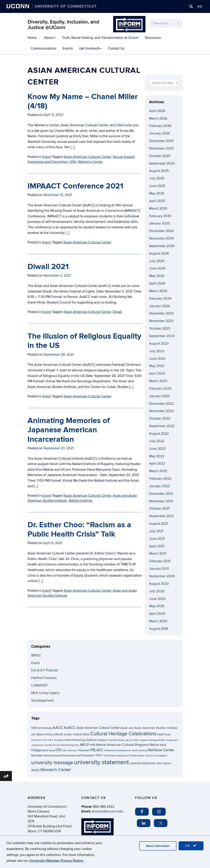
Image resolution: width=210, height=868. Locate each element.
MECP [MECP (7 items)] (85, 745)
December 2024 (161, 231)
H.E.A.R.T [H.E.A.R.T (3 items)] (36, 740)
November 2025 (161, 148)
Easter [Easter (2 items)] (168, 735)
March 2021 (158, 554)
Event (36, 663)
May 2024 (157, 276)
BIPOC (36, 655)
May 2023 (157, 366)
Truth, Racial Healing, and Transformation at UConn (100, 38)
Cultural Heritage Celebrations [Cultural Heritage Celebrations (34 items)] (123, 734)
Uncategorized (42, 700)
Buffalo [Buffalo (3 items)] (68, 735)
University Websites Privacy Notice (56, 861)
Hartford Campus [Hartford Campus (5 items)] (97, 740)
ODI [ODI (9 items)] (58, 750)
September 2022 (162, 426)
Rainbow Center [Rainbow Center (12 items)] (161, 750)
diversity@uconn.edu (107, 811)
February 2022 (160, 479)
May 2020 (157, 606)
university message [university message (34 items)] (52, 763)
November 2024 (161, 238)
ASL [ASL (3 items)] (33, 735)
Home (32, 38)
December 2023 (161, 313)
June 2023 (157, 359)
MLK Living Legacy (45, 693)
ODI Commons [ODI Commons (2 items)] (70, 751)
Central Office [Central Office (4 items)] (81, 734)
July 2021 (156, 531)
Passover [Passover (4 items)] (84, 750)
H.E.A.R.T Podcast (45, 670)
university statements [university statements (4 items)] (143, 763)
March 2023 (158, 381)
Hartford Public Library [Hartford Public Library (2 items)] (120, 740)
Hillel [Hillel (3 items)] (136, 740)
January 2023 (159, 396)
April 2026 (157, 111)
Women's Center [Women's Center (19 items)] (56, 770)
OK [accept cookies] (191, 846)
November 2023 (161, 321)
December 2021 (161, 494)
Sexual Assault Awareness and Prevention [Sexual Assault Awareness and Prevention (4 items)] (69, 756)
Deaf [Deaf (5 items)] (160, 734)
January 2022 (159, 486)
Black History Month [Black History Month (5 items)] (50, 734)
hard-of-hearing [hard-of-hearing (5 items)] (75, 740)
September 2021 (161, 516)
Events (68, 48)
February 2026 (160, 126)
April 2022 (157, 464)
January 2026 (159, 133)
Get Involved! (90, 48)
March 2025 (158, 208)
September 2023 (162, 336)
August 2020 (159, 584)
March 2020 (158, 621)
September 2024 (162, 246)
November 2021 (161, 501)
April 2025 (157, 201)
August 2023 (159, 344)
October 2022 (160, 418)
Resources (153, 38)
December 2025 (161, 141)
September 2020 (162, 576)
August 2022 (159, 434)
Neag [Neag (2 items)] (52, 751)
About (50, 38)
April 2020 (157, 614)
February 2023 (160, 389)
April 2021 (157, 546)
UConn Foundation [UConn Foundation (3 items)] (156, 756)
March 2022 (158, 471)
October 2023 (160, 328)
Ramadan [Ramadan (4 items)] (37, 756)
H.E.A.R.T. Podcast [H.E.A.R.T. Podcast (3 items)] (53, 740)
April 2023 (157, 373)
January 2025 (159, 223)
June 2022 (157, 449)
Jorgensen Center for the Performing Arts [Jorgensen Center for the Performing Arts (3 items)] (55, 745)
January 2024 (159, 306)
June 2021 (157, 539)
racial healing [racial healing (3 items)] (139, 751)
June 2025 (157, 186)
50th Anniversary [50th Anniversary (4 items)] (42, 728)
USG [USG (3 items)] (159, 763)
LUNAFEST (39, 685)
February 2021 (160, 561)
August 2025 (159, 171)
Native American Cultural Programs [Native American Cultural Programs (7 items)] (122, 745)
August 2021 (158, 524)
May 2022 (157, 456)
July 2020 (157, 591)
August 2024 (159, 254)
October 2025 (160, 156)
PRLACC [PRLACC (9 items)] (97, 750)
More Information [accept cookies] (158, 846)
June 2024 (157, 268)
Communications (43, 48)
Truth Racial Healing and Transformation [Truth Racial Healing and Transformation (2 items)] (124, 756)
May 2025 (157, 193)
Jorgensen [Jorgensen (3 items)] (172, 740)
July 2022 (157, 441)
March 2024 (158, 291)
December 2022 (161, 404)
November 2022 (161, 411)
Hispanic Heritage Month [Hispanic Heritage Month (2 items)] (152, 740)
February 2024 (160, 299)
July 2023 (157, 351)
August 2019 (158, 629)
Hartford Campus (44, 678)
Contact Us (116, 48)
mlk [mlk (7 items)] (93, 745)
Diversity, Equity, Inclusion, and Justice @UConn (63, 25)
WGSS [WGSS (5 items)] (35, 770)
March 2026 (158, 118)
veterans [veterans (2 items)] (167, 763)
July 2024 (157, 261)
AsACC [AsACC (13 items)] (70, 728)
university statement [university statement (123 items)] (101, 762)
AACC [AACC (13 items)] (58, 728)
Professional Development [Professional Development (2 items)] (117, 751)
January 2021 (159, 569)
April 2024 (157, 283)
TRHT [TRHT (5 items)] (99, 755)
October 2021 (159, 509)
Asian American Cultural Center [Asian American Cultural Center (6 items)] (98, 728)
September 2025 (162, 163)
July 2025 (157, 178)
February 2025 (160, 216)
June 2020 (157, 599)
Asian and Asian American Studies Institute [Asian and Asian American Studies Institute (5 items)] (149, 728)
